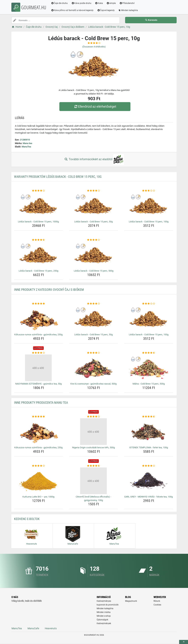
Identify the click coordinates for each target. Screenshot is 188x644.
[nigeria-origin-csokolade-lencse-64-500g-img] (94, 432)
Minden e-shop (104, 616)
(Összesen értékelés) (94, 47)
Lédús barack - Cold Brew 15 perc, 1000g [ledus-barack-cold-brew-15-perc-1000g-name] (38, 222)
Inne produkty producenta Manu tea (41, 403)
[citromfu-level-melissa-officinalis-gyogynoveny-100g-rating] (94, 466)
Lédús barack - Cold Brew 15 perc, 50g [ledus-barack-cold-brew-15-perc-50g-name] (93, 222)
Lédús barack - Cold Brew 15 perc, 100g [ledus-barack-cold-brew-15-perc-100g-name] (149, 222)
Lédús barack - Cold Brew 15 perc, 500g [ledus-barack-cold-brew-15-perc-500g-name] (94, 271)
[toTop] (184, 642)
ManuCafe (33, 628)
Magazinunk (131, 601)
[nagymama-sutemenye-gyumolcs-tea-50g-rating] (38, 353)
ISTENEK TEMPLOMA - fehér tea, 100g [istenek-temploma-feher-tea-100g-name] (149, 447)
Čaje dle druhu (60, 3)
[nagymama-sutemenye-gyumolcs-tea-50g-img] (38, 368)
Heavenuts (51, 628)
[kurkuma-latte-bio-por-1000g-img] (38, 481)
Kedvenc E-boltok (27, 519)
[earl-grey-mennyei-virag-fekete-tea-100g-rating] (149, 466)
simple (111, 3)
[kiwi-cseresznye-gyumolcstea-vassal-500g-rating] (94, 353)
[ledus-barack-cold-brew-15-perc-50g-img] (94, 206)
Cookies (157, 605)
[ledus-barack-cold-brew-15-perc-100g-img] (149, 206)
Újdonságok (102, 620)
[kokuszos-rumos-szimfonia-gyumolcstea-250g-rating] (38, 304)
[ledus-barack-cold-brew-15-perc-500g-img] (94, 255)
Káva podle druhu (82, 3)
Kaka (99, 3)
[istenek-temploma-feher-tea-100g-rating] (149, 417)
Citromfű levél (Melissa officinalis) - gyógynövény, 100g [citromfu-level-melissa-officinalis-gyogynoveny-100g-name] (93, 498)
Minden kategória (128, 10)
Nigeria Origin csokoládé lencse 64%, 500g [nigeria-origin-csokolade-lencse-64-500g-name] (93, 447)
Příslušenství (127, 3)
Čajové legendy (106, 10)
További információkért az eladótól (94, 159)
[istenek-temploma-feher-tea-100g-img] (149, 432)
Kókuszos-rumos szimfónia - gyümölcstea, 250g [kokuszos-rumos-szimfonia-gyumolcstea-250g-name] (38, 335)
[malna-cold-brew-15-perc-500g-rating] (149, 353)
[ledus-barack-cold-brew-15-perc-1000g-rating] (38, 191)
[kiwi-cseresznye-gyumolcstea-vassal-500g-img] (94, 368)
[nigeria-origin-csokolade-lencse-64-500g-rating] (94, 417)
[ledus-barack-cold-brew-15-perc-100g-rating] (149, 191)
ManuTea (26, 147)
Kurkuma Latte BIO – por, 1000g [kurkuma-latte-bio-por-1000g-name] (38, 497)
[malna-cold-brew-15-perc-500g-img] (149, 368)
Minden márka (104, 612)
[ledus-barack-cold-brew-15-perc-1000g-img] (38, 206)
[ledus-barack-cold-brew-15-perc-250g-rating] (38, 240)
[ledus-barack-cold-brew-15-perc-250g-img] (38, 255)
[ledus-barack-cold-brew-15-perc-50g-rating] (94, 191)
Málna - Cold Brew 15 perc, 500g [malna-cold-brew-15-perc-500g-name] (149, 384)
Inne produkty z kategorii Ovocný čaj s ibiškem (49, 290)
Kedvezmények (104, 623)
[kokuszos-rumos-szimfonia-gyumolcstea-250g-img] (38, 319)
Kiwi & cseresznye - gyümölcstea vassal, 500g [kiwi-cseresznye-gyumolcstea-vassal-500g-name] (93, 384)
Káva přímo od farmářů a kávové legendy (72, 10)
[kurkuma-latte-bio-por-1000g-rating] (38, 466)
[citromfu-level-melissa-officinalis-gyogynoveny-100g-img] (94, 481)
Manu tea (27, 143)
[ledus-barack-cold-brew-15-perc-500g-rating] (94, 240)
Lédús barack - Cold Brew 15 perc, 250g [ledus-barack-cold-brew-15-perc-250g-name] (38, 271)
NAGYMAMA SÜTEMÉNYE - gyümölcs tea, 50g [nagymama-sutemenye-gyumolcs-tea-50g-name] (38, 384)
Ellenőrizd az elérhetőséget (95, 106)
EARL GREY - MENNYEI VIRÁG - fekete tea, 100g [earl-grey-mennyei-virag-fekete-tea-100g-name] (149, 497)
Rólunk (157, 601)
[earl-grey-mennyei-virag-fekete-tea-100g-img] (149, 481)
